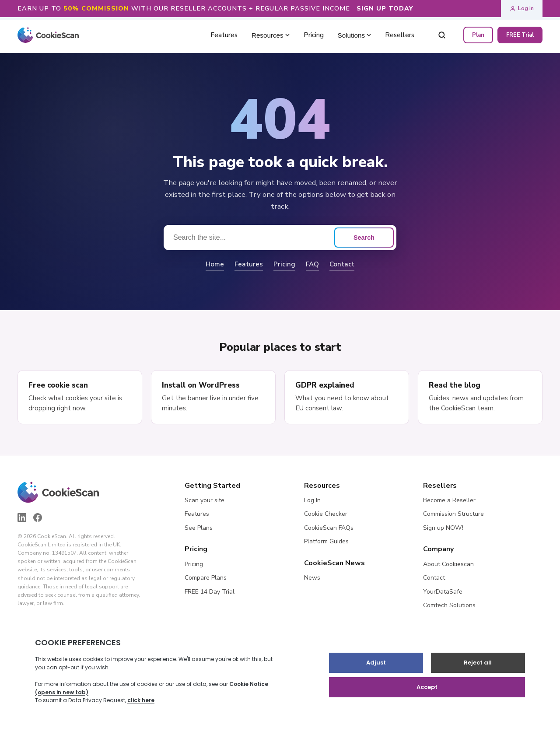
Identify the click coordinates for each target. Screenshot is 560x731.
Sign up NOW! (443, 528)
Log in (522, 8)
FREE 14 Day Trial (210, 592)
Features (249, 264)
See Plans (199, 528)
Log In (312, 500)
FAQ (312, 264)
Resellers (400, 35)
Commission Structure (453, 514)
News (312, 578)
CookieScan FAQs (329, 528)
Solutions (354, 35)
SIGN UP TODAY (385, 8)
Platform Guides (326, 541)
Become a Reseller (449, 500)
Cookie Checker (326, 514)
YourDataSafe (443, 592)
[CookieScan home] (48, 35)
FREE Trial (520, 35)
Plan (478, 35)
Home (215, 264)
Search (364, 238)
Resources (271, 35)
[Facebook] (38, 518)
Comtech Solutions (449, 605)
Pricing (284, 264)
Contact (342, 264)
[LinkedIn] (22, 518)
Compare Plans (206, 578)
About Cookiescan (448, 564)
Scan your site (205, 500)
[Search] (442, 35)
